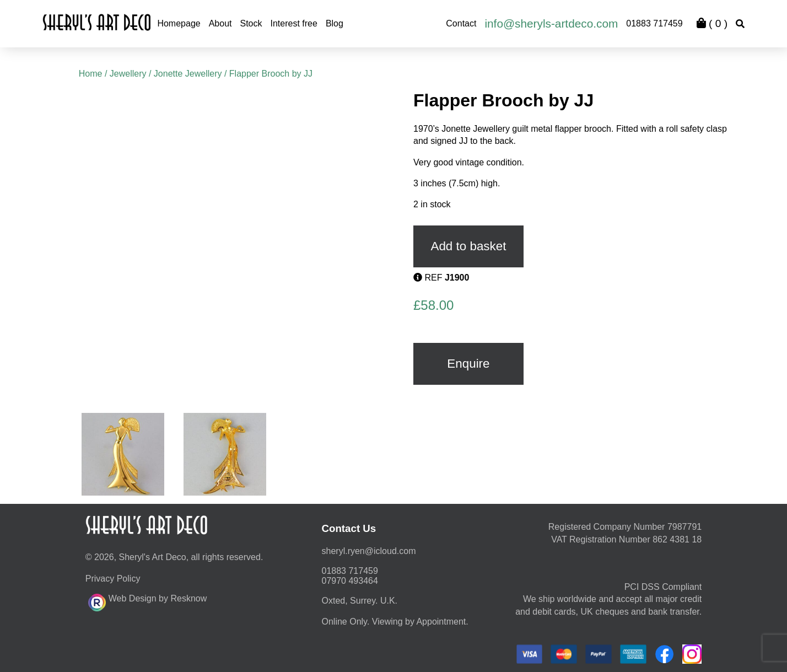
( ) (712, 23)
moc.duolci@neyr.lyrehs (369, 551)
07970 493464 (350, 581)
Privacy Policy (113, 579)
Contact (461, 23)
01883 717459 (654, 23)
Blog (335, 23)
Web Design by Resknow (147, 601)
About (220, 23)
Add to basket (468, 246)
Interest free (294, 23)
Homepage (179, 23)
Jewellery (128, 74)
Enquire (468, 364)
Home (91, 74)
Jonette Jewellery (188, 74)
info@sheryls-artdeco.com (551, 23)
